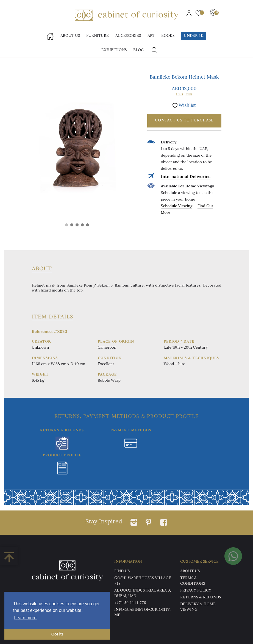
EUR (189, 94)
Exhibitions (114, 50)
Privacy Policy (196, 591)
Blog (139, 50)
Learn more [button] (25, 618)
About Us (70, 36)
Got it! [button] (57, 634)
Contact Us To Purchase (184, 120)
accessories (128, 36)
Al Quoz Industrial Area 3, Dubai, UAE (143, 593)
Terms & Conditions (193, 581)
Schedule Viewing (177, 206)
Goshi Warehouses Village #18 (143, 581)
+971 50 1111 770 (130, 603)
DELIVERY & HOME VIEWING (198, 607)
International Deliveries (186, 176)
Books (168, 36)
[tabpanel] (77, 148)
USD (180, 94)
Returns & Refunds (201, 597)
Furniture (98, 36)
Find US (122, 571)
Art (151, 36)
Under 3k (194, 36)
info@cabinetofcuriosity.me (142, 613)
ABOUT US (190, 571)
